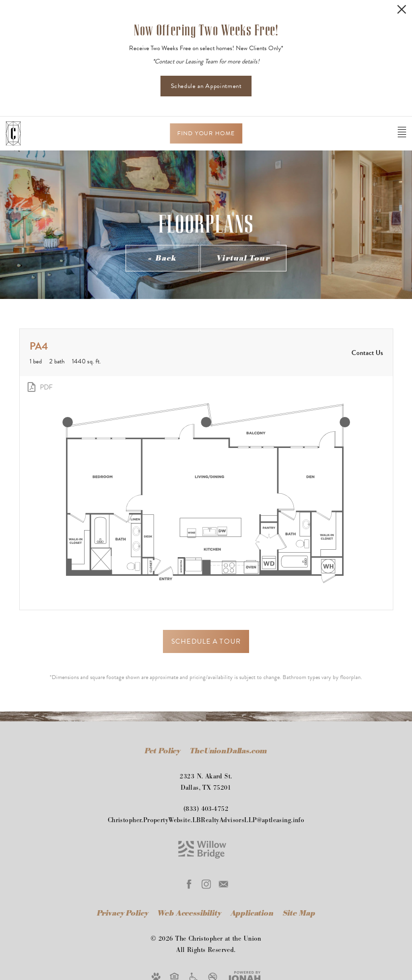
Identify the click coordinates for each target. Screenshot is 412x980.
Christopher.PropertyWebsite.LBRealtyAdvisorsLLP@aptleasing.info (206, 820)
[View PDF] (39, 387)
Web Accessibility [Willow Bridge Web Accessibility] (190, 913)
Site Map (299, 913)
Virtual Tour (243, 258)
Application (253, 913)
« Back (162, 258)
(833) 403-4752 (206, 809)
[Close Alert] (402, 9)
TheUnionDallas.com (229, 751)
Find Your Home (206, 133)
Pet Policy (163, 751)
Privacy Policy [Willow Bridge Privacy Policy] (123, 913)
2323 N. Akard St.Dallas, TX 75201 (206, 782)
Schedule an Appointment (206, 86)
